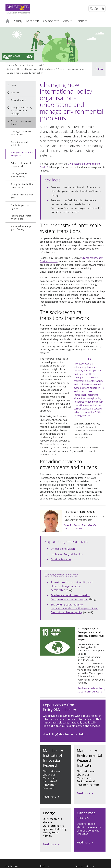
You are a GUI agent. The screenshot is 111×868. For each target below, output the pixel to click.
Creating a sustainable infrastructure (21, 133)
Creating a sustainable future (71, 69)
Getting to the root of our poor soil (21, 165)
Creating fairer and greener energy (19, 175)
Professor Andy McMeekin (67, 554)
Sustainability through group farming (21, 228)
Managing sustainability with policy (24, 73)
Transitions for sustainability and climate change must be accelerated (72, 586)
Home (7, 21)
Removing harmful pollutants (19, 144)
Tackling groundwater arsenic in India (21, 217)
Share (99, 69)
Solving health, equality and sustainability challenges (31, 69)
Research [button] (33, 21)
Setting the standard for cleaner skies (22, 186)
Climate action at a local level (22, 196)
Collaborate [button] (51, 21)
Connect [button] (81, 21)
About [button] (67, 21)
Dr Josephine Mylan (63, 549)
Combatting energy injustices (20, 207)
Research (19, 65)
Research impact (34, 65)
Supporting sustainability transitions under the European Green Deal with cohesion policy (75, 608)
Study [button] (18, 21)
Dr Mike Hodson (61, 559)
